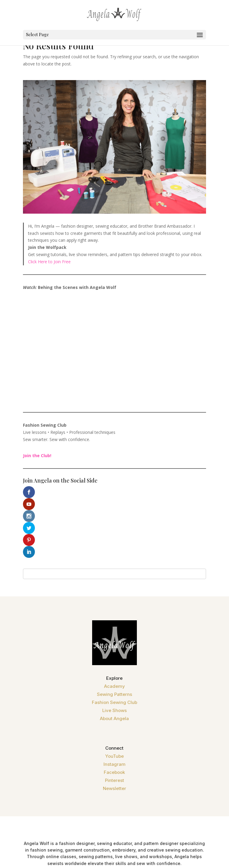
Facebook (114, 724)
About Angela (114, 671)
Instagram (114, 716)
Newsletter (114, 741)
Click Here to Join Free (49, 262)
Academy (114, 638)
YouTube (114, 708)
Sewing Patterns (114, 646)
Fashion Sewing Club (114, 655)
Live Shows (114, 663)
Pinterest (114, 732)
